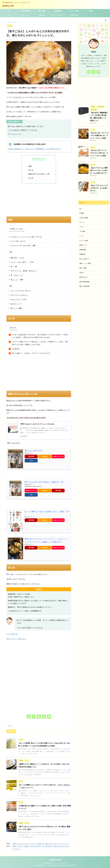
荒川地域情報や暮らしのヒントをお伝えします (55, 863)
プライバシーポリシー (58, 15)
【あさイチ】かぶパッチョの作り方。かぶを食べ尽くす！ (99, 188)
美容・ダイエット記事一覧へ (16, 639)
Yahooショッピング (58, 456)
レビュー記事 (74, 11)
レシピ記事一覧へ (12, 634)
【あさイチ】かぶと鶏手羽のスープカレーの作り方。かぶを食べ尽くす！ (99, 170)
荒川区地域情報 (26, 11)
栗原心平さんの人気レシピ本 (39, 174)
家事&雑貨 (58, 11)
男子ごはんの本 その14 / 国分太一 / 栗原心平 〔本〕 (42, 482)
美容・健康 (42, 11)
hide (43, 159)
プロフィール (25, 15)
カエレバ (32, 453)
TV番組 (91, 11)
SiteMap (42, 15)
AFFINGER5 (73, 865)
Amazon (45, 456)
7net (31, 460)
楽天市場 (31, 456)
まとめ (31, 178)
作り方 (31, 170)
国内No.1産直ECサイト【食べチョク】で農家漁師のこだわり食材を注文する (35, 149)
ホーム (9, 11)
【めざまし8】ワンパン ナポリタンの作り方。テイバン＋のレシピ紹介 (99, 153)
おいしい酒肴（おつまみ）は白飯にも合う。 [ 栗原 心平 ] (45, 511)
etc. (9, 15)
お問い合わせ (74, 15)
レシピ (10, 725)
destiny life (9, 6)
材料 (30, 166)
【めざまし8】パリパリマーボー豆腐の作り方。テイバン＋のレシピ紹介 (99, 136)
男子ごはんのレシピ (15, 134)
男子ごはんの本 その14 (32, 451)
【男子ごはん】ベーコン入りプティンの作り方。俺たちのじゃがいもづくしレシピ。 (41, 844)
